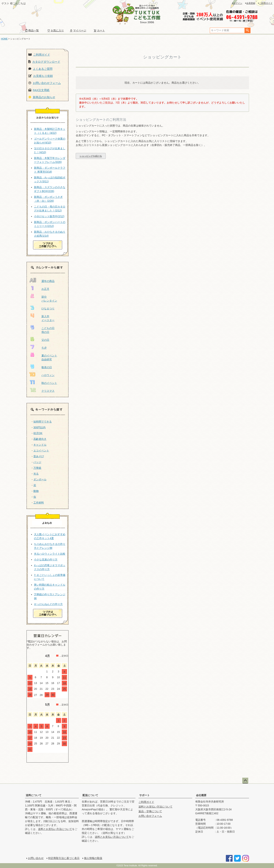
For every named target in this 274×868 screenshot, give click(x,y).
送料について (34, 795)
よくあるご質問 (43, 69)
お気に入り (56, 30)
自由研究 (47, 359)
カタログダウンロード (46, 62)
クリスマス (48, 391)
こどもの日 (48, 328)
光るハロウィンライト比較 (50, 554)
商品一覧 (32, 30)
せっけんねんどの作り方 (48, 604)
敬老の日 (47, 367)
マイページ (78, 30)
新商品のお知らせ (44, 97)
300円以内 (39, 427)
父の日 (45, 340)
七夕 (44, 348)
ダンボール (40, 479)
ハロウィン (48, 375)
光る (36, 474)
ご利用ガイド (266, 3)
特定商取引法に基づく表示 (64, 858)
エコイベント (41, 451)
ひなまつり (48, 308)
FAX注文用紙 (41, 90)
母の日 (45, 332)
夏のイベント (49, 356)
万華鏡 (37, 468)
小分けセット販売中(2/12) (49, 216)
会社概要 (201, 795)
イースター (48, 320)
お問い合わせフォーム (47, 83)
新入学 (45, 316)
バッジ (37, 462)
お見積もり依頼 (43, 76)
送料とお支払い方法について (55, 829)
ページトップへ (245, 781)
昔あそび (39, 456)
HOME (4, 39)
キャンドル (40, 445)
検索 (247, 30)
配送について (90, 795)
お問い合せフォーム (150, 816)
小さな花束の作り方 (46, 560)
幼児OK (38, 433)
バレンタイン (49, 301)
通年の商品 (48, 281)
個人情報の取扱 (93, 858)
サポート (144, 795)
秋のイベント (49, 383)
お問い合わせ (36, 858)
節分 (44, 297)
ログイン (238, 3)
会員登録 (251, 3)
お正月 (45, 289)
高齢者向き (40, 439)
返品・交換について (150, 811)
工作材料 (39, 503)
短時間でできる (43, 422)
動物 (36, 491)
